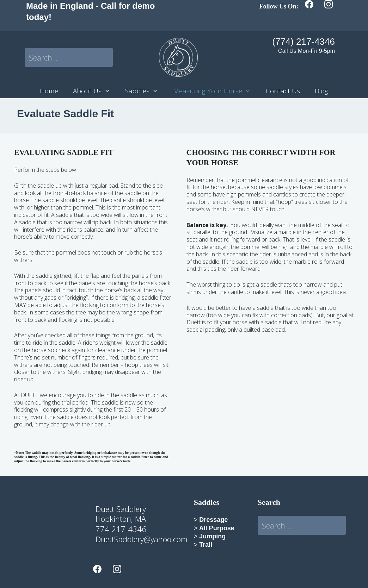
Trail (206, 545)
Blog (321, 91)
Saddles (145, 91)
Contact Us (283, 91)
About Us (95, 91)
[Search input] (69, 57)
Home (49, 91)
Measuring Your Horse (216, 91)
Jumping (211, 536)
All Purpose (216, 528)
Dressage (213, 520)
